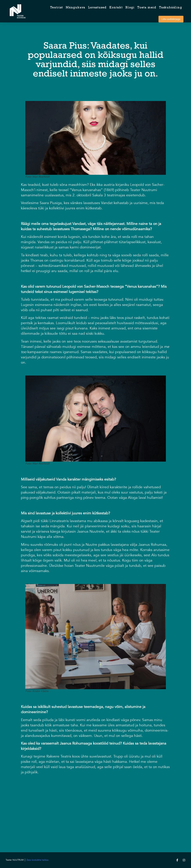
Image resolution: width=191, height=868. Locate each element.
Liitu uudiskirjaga (171, 19)
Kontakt (116, 8)
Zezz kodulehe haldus (38, 860)
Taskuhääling (171, 8)
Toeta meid (147, 8)
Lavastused (97, 8)
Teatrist (56, 8)
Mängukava (75, 8)
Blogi (130, 8)
